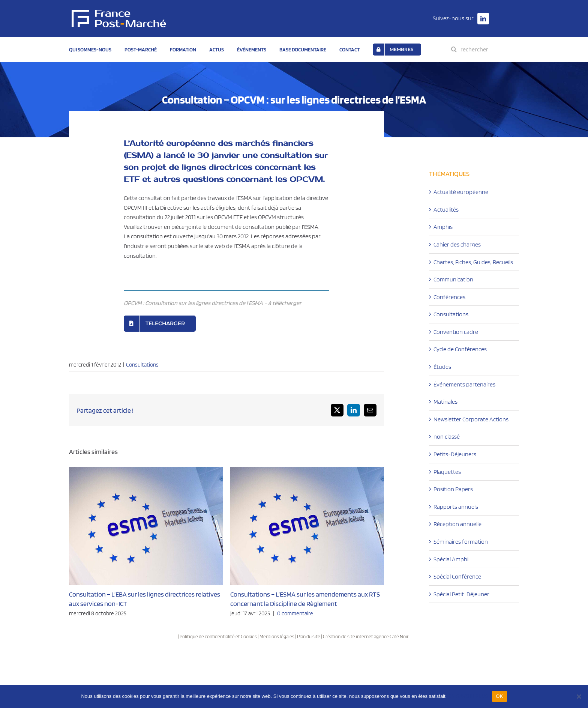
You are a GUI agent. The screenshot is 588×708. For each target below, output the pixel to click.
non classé (447, 437)
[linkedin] (483, 19)
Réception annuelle (457, 524)
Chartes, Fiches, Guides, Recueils (473, 262)
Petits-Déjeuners (455, 454)
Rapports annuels (456, 507)
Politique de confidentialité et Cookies (218, 637)
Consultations (142, 365)
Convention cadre (456, 332)
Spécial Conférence (457, 576)
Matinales (445, 402)
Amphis (443, 227)
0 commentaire (295, 613)
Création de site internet (348, 637)
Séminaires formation (461, 542)
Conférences (449, 297)
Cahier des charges (457, 244)
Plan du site (309, 637)
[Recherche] (454, 49)
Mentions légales (277, 637)
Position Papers (453, 489)
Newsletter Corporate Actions (471, 419)
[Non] (579, 696)
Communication (453, 279)
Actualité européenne (461, 192)
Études (442, 367)
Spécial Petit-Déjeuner (461, 594)
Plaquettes (447, 472)
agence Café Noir (391, 637)
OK (499, 696)
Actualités (446, 210)
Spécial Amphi (451, 559)
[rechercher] (488, 49)
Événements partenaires (464, 384)
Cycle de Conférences (460, 349)
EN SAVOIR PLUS (468, 696)
